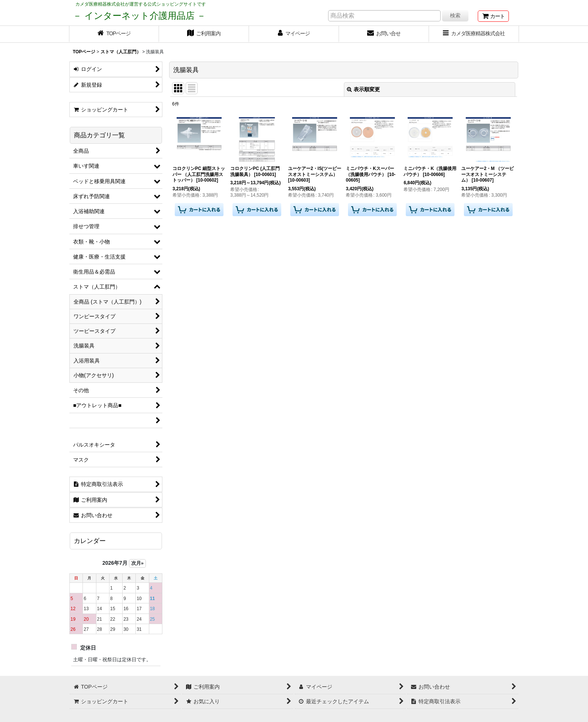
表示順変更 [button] (363, 89)
